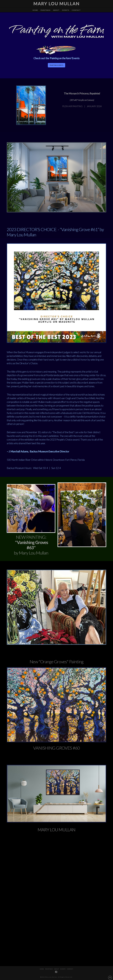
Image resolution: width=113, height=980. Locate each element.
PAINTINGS (49, 969)
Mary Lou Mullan (56, 4)
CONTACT (70, 969)
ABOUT (57, 969)
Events (63, 969)
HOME (42, 969)
